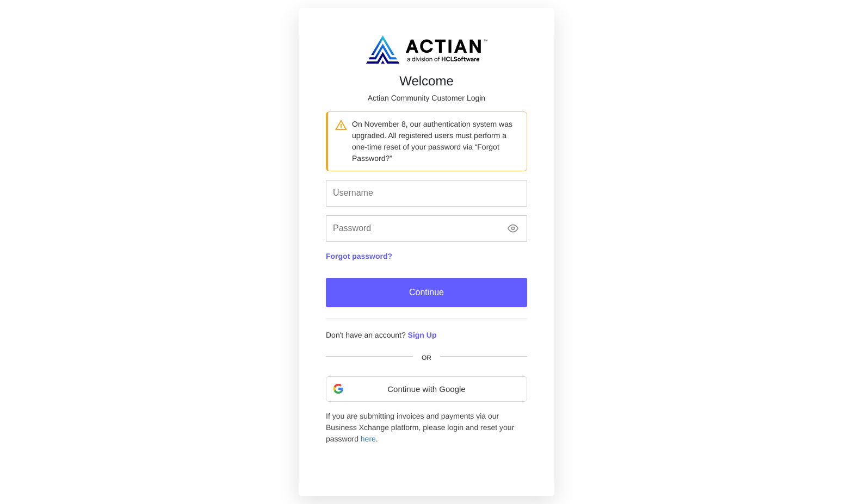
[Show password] (513, 229)
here (368, 439)
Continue (426, 292)
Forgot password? (359, 256)
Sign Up (422, 335)
